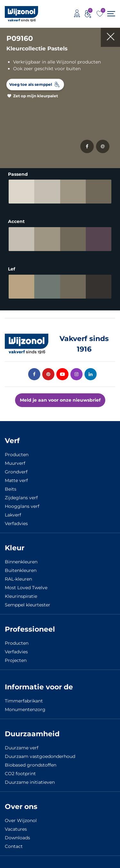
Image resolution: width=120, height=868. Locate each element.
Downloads (17, 838)
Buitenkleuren (21, 570)
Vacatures (16, 829)
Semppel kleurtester (28, 605)
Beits (11, 489)
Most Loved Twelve (26, 588)
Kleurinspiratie (21, 596)
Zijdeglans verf (21, 498)
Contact (14, 846)
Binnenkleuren (21, 562)
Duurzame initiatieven (30, 782)
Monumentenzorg (25, 709)
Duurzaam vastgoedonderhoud (40, 756)
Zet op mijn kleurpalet (36, 96)
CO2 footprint (20, 774)
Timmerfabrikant (24, 701)
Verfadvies (16, 523)
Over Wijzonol (21, 820)
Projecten (16, 660)
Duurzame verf (22, 748)
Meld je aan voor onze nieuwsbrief (60, 400)
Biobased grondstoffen (31, 765)
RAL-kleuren (18, 579)
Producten (17, 455)
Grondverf (16, 472)
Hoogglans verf (22, 506)
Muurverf (15, 463)
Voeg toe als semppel (31, 84)
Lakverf (13, 515)
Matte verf (16, 480)
